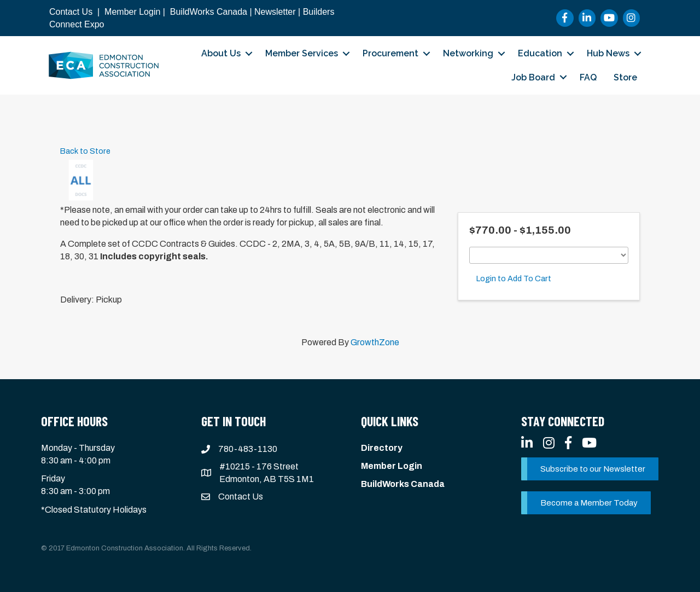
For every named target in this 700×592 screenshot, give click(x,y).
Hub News (608, 53)
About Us (221, 53)
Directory (382, 448)
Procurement (390, 53)
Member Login (132, 12)
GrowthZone (375, 342)
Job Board (533, 77)
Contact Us (71, 12)
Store (625, 77)
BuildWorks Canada (209, 12)
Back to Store (85, 151)
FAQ (588, 77)
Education (540, 53)
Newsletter (275, 12)
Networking (468, 53)
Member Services (302, 53)
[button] (590, 469)
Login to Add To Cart (514, 278)
